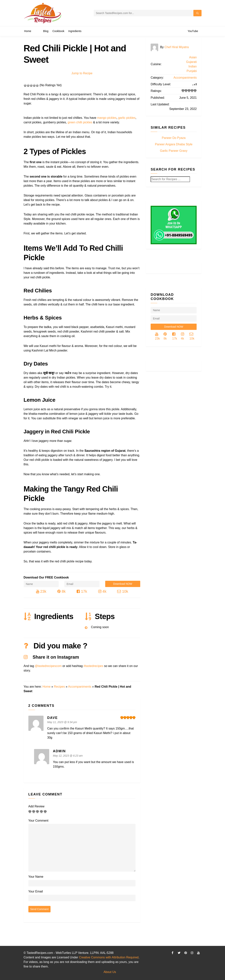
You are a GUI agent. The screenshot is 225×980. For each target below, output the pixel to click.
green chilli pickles (80, 122)
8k (62, 591)
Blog (46, 31)
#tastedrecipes (93, 666)
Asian (193, 57)
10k (123, 591)
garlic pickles (127, 118)
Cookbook (58, 31)
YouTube (193, 31)
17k (82, 591)
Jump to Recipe (82, 73)
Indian (193, 66)
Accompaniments (80, 687)
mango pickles (107, 118)
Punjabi (192, 71)
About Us (110, 972)
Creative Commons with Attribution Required (109, 957)
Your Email (36, 891)
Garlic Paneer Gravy (174, 151)
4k (102, 591)
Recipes (59, 687)
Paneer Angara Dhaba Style (174, 144)
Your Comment (38, 821)
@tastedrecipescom (48, 666)
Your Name (36, 877)
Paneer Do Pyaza (174, 138)
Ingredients (75, 31)
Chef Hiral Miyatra (177, 47)
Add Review (36, 806)
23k (41, 591)
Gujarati (191, 62)
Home (46, 687)
